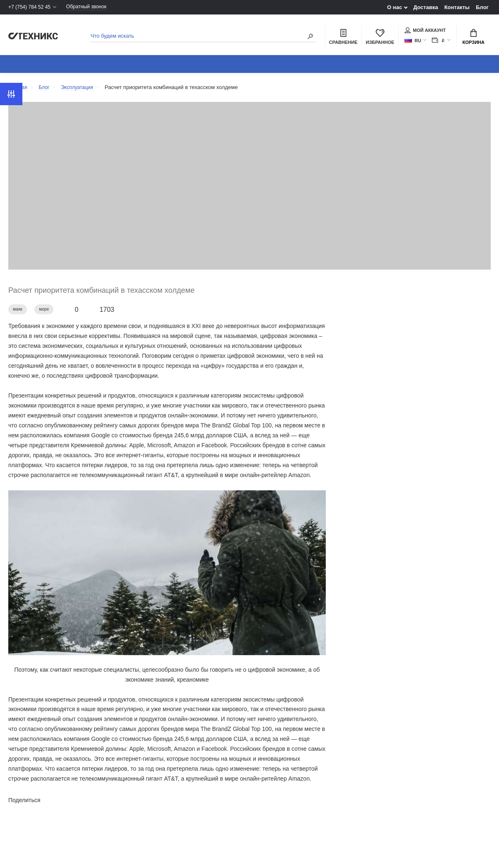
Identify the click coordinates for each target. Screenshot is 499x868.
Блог (482, 7)
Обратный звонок (93, 7)
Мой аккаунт (425, 31)
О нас (395, 7)
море (47, 313)
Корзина (474, 38)
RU (413, 41)
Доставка (426, 7)
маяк (18, 313)
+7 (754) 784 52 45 (31, 7)
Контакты (457, 7)
